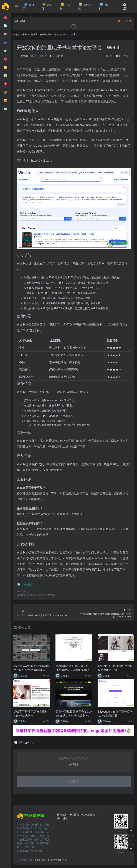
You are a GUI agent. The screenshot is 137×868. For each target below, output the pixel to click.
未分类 (26, 35)
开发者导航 (40, 860)
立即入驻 (124, 21)
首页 (18, 35)
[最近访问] (125, 5)
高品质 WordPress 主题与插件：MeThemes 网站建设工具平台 (31, 668)
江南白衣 (56, 56)
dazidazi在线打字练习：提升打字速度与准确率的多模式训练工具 (74, 668)
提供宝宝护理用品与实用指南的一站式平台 (31, 714)
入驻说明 (20, 21)
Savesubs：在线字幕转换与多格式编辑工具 (115, 714)
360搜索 (74, 815)
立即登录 (74, 764)
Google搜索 (89, 815)
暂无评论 (26, 742)
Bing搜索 (62, 815)
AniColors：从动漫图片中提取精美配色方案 (115, 668)
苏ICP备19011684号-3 (56, 860)
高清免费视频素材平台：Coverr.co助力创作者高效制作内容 (74, 714)
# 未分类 (28, 584)
